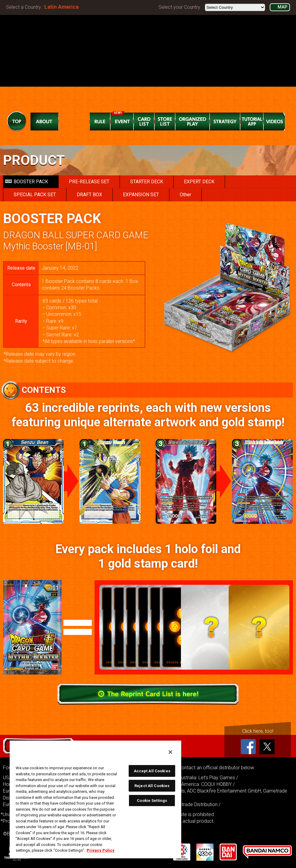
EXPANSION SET (141, 195)
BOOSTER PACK (27, 182)
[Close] (170, 752)
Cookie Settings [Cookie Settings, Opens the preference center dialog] (152, 801)
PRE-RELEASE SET (89, 182)
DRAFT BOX (89, 195)
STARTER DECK (147, 182)
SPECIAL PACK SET (35, 195)
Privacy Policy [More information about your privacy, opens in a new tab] (101, 850)
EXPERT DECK (199, 182)
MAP (282, 7)
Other (185, 195)
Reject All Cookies (152, 786)
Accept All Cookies (152, 771)
